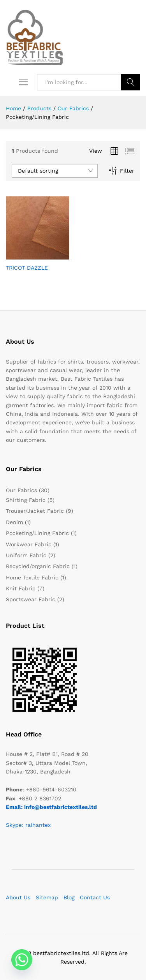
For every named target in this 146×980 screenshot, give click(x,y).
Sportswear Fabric (31, 599)
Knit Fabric (21, 588)
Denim (14, 522)
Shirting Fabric (26, 500)
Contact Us (95, 897)
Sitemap (47, 897)
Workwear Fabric (29, 544)
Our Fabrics (21, 490)
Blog (69, 897)
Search (131, 82)
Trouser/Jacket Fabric (35, 511)
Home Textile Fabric (32, 577)
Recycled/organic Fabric (38, 566)
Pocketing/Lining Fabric (37, 533)
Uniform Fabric (26, 555)
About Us (18, 897)
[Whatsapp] (22, 960)
